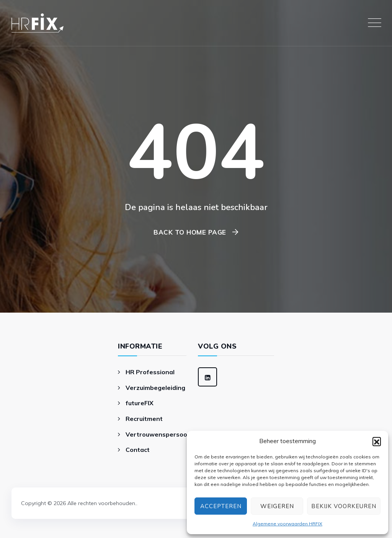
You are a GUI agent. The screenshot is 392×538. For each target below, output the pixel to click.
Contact (138, 450)
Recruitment (144, 419)
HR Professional (150, 372)
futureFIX (140, 403)
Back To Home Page (190, 232)
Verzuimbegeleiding (155, 388)
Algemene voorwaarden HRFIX (287, 524)
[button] (377, 441)
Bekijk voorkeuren (344, 506)
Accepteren (221, 506)
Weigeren (277, 506)
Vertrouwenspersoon (158, 434)
